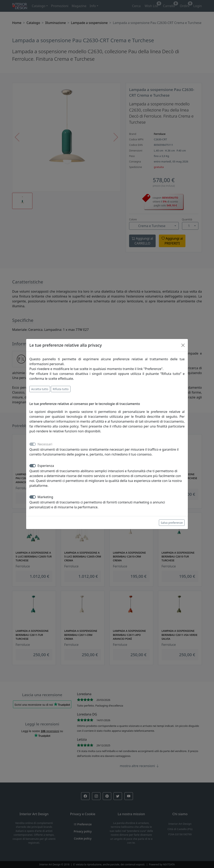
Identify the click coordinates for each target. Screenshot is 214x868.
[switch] (33, 466)
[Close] (183, 345)
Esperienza (46, 466)
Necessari (45, 444)
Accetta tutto (40, 389)
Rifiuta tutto (61, 389)
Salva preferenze (172, 523)
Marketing (45, 497)
